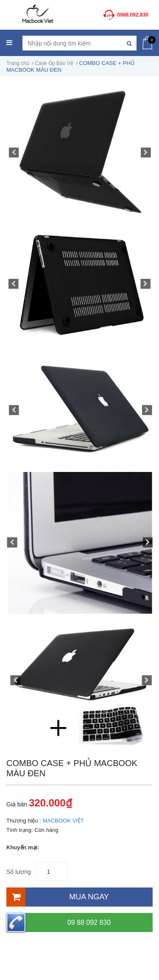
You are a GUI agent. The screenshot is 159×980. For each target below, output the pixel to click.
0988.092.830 (133, 15)
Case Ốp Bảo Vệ (54, 63)
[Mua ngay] (79, 897)
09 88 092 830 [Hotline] (59, 922)
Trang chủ (18, 63)
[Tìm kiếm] (129, 43)
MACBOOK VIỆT (63, 821)
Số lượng (19, 872)
